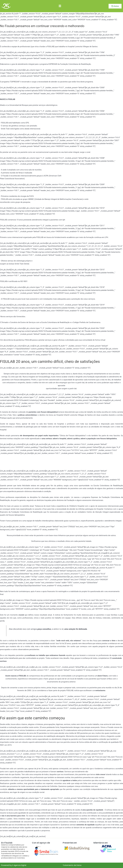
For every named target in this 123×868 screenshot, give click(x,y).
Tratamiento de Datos (73, 865)
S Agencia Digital (20, 865)
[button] (60, 6)
